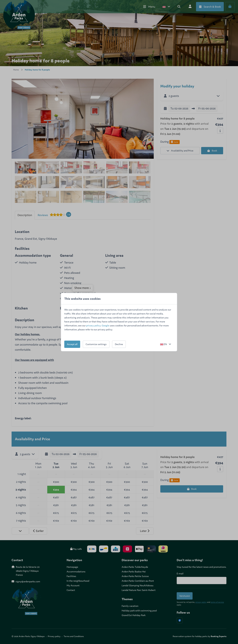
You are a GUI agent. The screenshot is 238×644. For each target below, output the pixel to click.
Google (105, 325)
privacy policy (93, 325)
